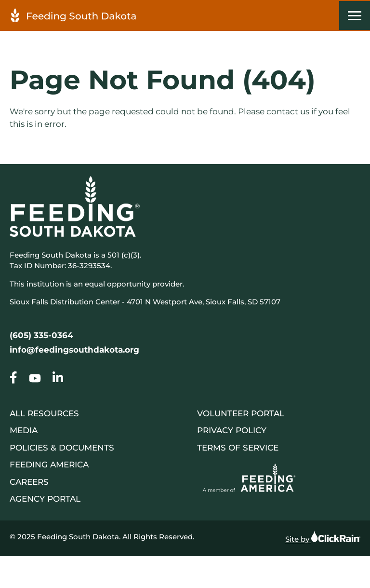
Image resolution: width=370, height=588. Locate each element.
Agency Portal (45, 499)
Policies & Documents (62, 448)
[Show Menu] (355, 15)
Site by (323, 537)
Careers (29, 482)
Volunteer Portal (241, 413)
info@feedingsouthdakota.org (74, 350)
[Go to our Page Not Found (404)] (13, 380)
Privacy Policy (232, 430)
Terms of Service (238, 448)
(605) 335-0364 (41, 335)
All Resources (44, 413)
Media (24, 430)
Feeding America (49, 465)
